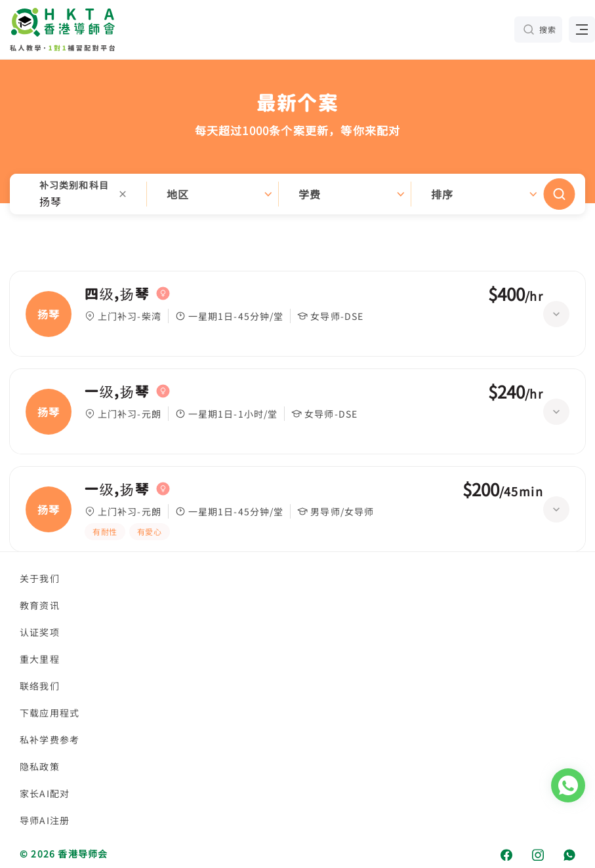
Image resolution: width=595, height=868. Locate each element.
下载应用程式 (50, 713)
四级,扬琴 (117, 294)
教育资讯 (40, 605)
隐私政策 (40, 766)
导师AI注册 (45, 820)
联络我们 (40, 686)
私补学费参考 (50, 740)
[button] (297, 194)
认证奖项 (40, 632)
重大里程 (40, 659)
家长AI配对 (45, 793)
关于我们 (40, 578)
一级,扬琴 (117, 391)
